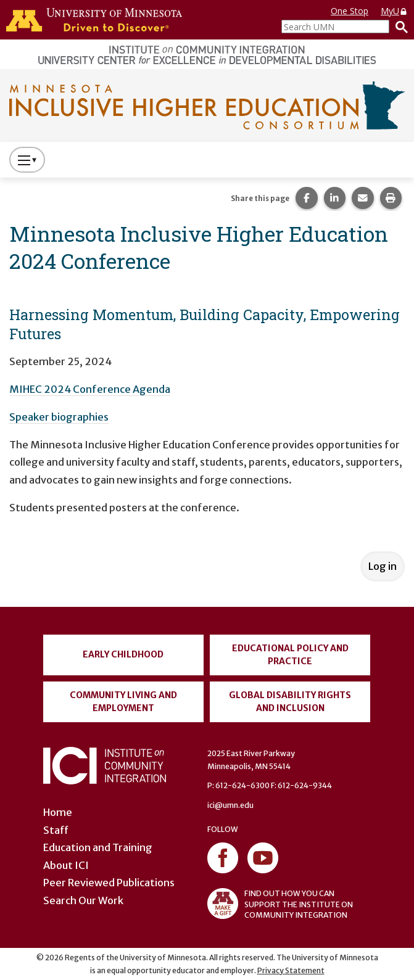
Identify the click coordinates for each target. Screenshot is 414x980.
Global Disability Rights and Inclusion (290, 702)
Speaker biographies (59, 417)
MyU (394, 11)
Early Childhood (123, 654)
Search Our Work (83, 900)
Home (58, 812)
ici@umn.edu (230, 805)
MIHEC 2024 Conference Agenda (90, 389)
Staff (56, 830)
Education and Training (98, 847)
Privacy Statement (291, 970)
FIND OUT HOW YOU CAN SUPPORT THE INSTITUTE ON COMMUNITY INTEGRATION (280, 904)
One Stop (350, 11)
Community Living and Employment (123, 702)
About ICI (66, 865)
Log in (383, 566)
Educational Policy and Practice (290, 655)
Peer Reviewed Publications (109, 883)
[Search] (399, 27)
